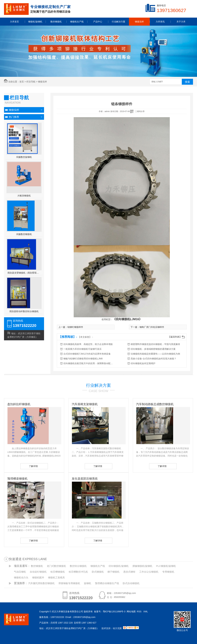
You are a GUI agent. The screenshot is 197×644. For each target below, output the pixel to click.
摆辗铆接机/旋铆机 (142, 566)
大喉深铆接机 (24, 196)
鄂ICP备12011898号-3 (114, 612)
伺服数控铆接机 (24, 234)
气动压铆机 (20, 572)
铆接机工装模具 (56, 577)
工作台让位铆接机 (149, 572)
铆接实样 (42, 82)
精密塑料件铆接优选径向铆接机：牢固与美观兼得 (155, 344)
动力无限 (117, 628)
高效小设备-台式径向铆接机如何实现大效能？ (154, 359)
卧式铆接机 (98, 572)
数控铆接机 (37, 566)
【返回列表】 (175, 337)
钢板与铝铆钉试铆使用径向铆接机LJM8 (83, 359)
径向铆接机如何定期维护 (143, 363)
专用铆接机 (168, 572)
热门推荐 (14, 117)
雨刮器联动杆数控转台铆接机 (24, 311)
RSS (139, 612)
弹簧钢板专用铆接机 (69, 583)
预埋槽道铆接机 (17, 479)
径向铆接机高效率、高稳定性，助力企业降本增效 (88, 344)
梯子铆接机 (113, 572)
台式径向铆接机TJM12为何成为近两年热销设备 (87, 354)
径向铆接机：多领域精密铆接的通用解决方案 (153, 349)
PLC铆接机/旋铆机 (166, 566)
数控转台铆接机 (78, 566)
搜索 (187, 82)
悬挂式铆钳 (129, 572)
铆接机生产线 (98, 566)
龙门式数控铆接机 (56, 566)
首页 (22, 82)
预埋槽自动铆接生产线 (107, 583)
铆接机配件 (38, 577)
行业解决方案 (98, 385)
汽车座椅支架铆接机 (85, 404)
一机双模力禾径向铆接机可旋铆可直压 (82, 349)
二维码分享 (140, 111)
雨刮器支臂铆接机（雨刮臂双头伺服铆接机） (24, 273)
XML (146, 612)
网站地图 (131, 612)
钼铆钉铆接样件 (75, 327)
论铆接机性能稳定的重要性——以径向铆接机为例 (155, 354)
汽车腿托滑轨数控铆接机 (41, 583)
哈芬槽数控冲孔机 (78, 572)
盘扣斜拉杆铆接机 (19, 404)
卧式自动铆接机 (131, 583)
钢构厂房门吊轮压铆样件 (152, 327)
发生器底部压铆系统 (85, 479)
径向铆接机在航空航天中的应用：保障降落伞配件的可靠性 (89, 363)
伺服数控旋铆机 (24, 157)
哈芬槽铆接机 (58, 572)
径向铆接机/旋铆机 (119, 566)
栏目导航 (31, 82)
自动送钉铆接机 (38, 572)
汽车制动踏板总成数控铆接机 (155, 404)
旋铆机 (88, 583)
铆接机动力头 (21, 577)
